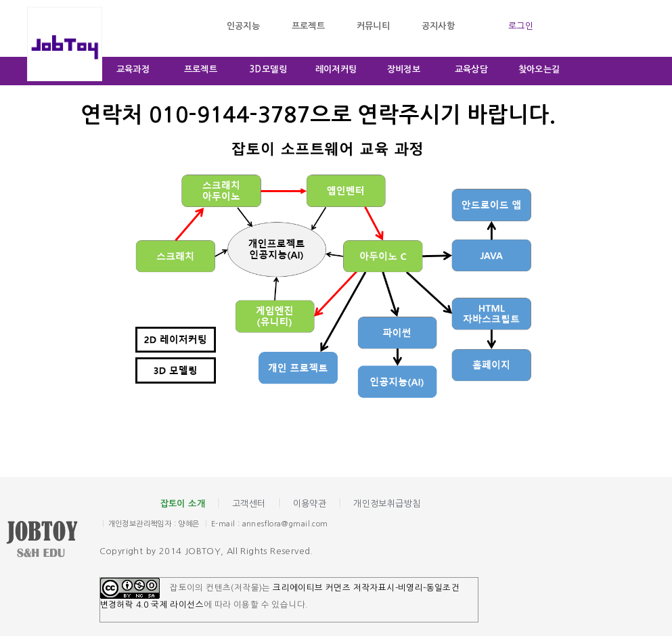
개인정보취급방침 (387, 504)
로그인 (521, 26)
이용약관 (310, 504)
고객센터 (249, 504)
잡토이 (52, 541)
